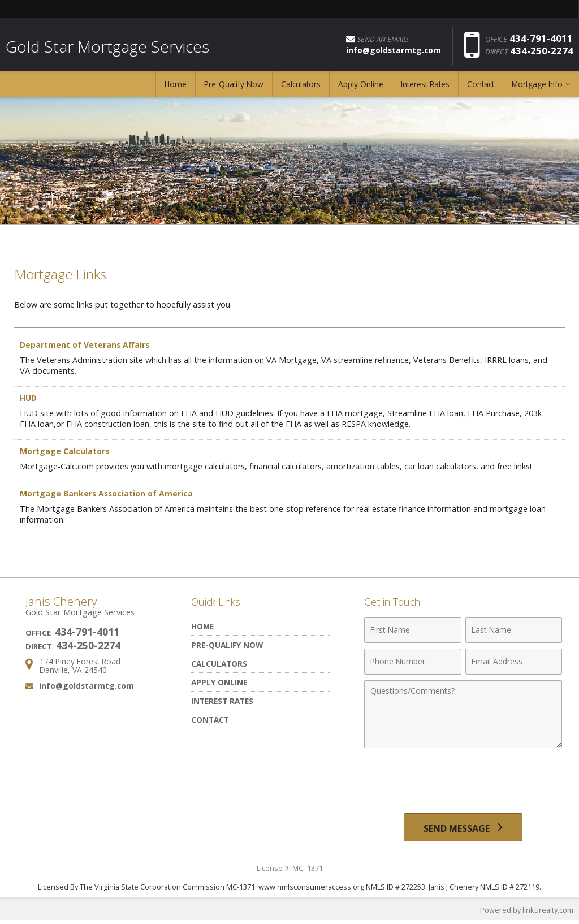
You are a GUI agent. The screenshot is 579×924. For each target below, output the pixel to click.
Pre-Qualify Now (234, 87)
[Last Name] (514, 630)
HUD (29, 398)
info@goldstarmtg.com (87, 686)
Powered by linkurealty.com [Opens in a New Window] (526, 913)
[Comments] (463, 714)
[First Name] (412, 630)
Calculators (301, 87)
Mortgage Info (537, 87)
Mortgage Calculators (65, 451)
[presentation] (463, 781)
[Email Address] (514, 662)
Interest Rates (425, 87)
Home (176, 87)
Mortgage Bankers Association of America (108, 493)
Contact (481, 87)
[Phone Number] (412, 662)
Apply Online (361, 87)
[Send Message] (463, 829)
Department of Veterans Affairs (85, 345)
